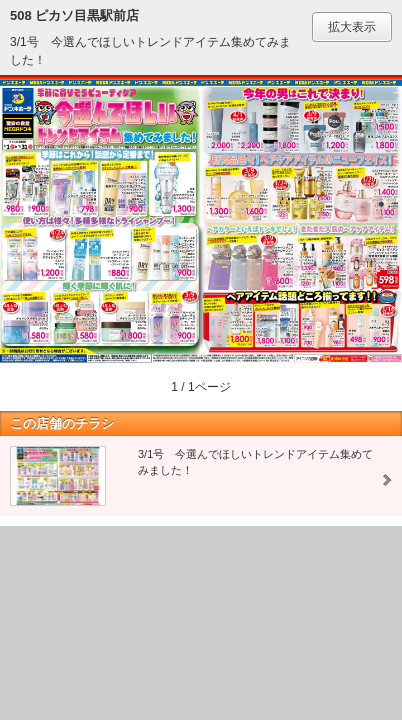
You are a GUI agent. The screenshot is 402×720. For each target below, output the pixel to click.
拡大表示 (352, 27)
